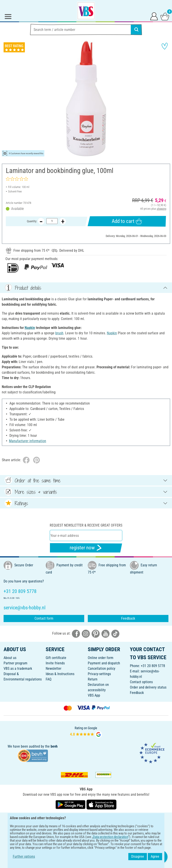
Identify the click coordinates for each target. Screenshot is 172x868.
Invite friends (55, 663)
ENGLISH (86, 819)
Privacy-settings (99, 674)
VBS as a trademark (18, 669)
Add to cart (127, 221)
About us (10, 658)
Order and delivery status (148, 687)
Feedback (128, 618)
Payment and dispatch (104, 663)
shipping (161, 209)
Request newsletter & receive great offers (86, 525)
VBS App (94, 695)
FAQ (49, 679)
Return (93, 679)
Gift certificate (56, 658)
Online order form (101, 658)
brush (59, 333)
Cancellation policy (102, 669)
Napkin (30, 328)
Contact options (141, 682)
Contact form (44, 618)
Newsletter (54, 669)
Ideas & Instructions (60, 674)
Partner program (15, 663)
